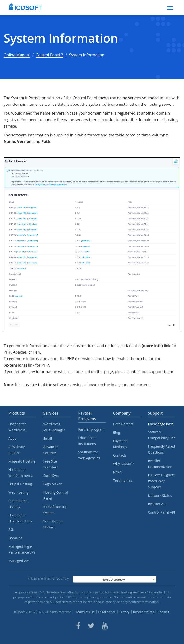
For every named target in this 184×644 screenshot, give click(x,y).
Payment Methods (120, 444)
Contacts (120, 455)
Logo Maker (53, 484)
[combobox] (115, 579)
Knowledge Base (161, 424)
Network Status (160, 495)
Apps (12, 438)
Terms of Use (85, 612)
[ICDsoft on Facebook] (78, 626)
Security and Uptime (53, 524)
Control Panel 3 (49, 55)
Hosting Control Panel (56, 495)
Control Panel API (161, 512)
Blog (117, 432)
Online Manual (17, 55)
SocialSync (52, 476)
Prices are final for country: (49, 578)
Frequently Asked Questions (161, 449)
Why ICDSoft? (124, 464)
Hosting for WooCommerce (20, 473)
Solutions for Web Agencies (89, 455)
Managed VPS (19, 561)
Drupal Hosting (20, 484)
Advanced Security (51, 450)
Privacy (124, 612)
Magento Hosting (22, 461)
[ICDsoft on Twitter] (91, 626)
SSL (11, 530)
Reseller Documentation (160, 464)
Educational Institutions (87, 441)
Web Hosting (18, 492)
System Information (61, 38)
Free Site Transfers (51, 464)
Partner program (91, 429)
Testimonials (123, 480)
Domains (15, 538)
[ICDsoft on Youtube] (105, 626)
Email (48, 438)
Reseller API (157, 504)
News (117, 472)
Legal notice (107, 612)
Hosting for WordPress (17, 427)
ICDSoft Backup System (55, 510)
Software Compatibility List (161, 435)
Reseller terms (144, 612)
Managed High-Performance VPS (22, 549)
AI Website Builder (17, 450)
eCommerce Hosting (18, 504)
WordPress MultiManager (54, 427)
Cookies (163, 612)
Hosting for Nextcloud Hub (20, 518)
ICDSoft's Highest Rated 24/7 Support (161, 481)
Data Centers (123, 424)
